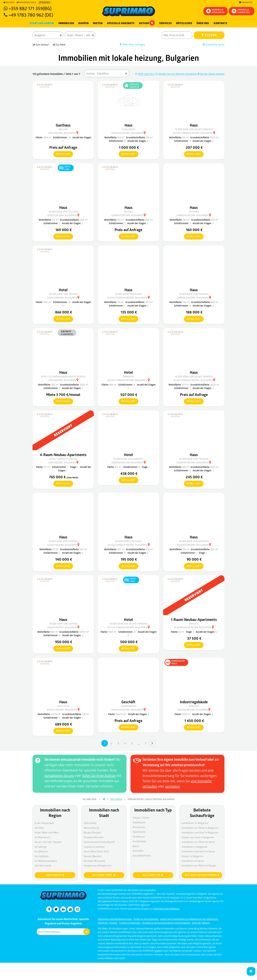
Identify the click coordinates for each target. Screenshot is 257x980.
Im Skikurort (41, 851)
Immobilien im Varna (193, 861)
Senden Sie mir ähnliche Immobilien (177, 74)
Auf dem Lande (43, 865)
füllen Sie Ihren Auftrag (99, 775)
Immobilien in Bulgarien (194, 847)
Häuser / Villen (141, 818)
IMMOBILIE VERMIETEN (241, 11)
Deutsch (9, 2)
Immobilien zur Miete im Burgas (199, 865)
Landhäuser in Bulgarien (195, 823)
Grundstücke (139, 841)
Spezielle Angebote (121, 23)
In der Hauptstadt (44, 823)
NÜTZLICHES (184, 23)
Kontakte (221, 23)
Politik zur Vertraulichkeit (146, 919)
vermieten (172, 786)
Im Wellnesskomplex (46, 861)
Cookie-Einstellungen (130, 923)
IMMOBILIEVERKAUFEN (215, 11)
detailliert (62, 154)
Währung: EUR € (26, 2)
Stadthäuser (139, 822)
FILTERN (209, 35)
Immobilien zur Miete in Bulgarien (200, 828)
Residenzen (139, 827)
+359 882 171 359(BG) (30, 8)
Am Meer (40, 828)
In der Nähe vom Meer (47, 832)
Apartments (139, 832)
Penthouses (139, 837)
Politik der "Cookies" (108, 923)
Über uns (203, 23)
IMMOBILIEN (66, 23)
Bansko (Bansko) (92, 856)
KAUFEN (84, 23)
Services (166, 23)
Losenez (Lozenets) (94, 847)
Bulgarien (116, 799)
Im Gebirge (41, 847)
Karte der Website (201, 923)
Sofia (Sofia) (90, 823)
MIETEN (98, 23)
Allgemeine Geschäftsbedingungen (115, 919)
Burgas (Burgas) (92, 832)
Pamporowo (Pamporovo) (97, 865)
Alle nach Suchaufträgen (202, 875)
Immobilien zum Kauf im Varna (198, 851)
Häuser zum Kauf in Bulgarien (198, 837)
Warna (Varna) (91, 828)
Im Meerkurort (43, 837)
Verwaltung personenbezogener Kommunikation (166, 923)
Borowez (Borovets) (94, 861)
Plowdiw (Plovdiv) (93, 837)
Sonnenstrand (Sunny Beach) (99, 842)
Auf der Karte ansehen (211, 74)
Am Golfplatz (42, 856)
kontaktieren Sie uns (59, 775)
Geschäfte (138, 851)
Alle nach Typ (153, 875)
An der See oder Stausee (48, 842)
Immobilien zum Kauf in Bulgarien (200, 832)
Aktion (147, 23)
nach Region (55, 875)
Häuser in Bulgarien (192, 856)
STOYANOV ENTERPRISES (166, 909)
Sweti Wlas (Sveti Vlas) (96, 851)
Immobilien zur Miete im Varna (198, 842)
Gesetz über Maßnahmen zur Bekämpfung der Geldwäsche (189, 919)
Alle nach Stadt (104, 875)
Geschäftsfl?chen (142, 855)
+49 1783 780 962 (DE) (31, 15)
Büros (136, 846)
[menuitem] (221, 23)
